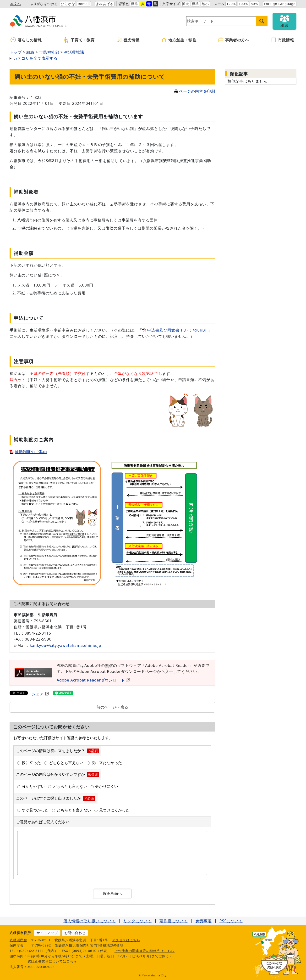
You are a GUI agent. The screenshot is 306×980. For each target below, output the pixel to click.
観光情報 (128, 40)
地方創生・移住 (179, 40)
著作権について (174, 921)
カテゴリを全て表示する (36, 58)
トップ (16, 52)
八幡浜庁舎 (18, 940)
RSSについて (231, 921)
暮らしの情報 (26, 40)
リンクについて (137, 921)
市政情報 (282, 40)
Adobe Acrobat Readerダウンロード (93, 680)
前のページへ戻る (112, 707)
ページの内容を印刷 (195, 91)
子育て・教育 (79, 40)
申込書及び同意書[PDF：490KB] (177, 330)
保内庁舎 (17, 945)
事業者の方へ (234, 40)
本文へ (16, 4)
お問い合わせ (75, 933)
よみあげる (105, 4)
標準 (135, 4)
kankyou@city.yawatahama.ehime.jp (65, 645)
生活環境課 (74, 52)
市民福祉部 (49, 52)
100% (243, 4)
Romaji (84, 4)
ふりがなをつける (44, 4)
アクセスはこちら (126, 940)
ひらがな (68, 4)
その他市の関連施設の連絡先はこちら (145, 951)
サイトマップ (47, 933)
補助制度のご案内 (31, 452)
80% (254, 4)
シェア (40, 694)
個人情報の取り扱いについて (89, 921)
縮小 (205, 4)
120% (231, 4)
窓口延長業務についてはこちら (52, 961)
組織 (30, 52)
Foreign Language (280, 4)
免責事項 (204, 921)
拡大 (186, 4)
